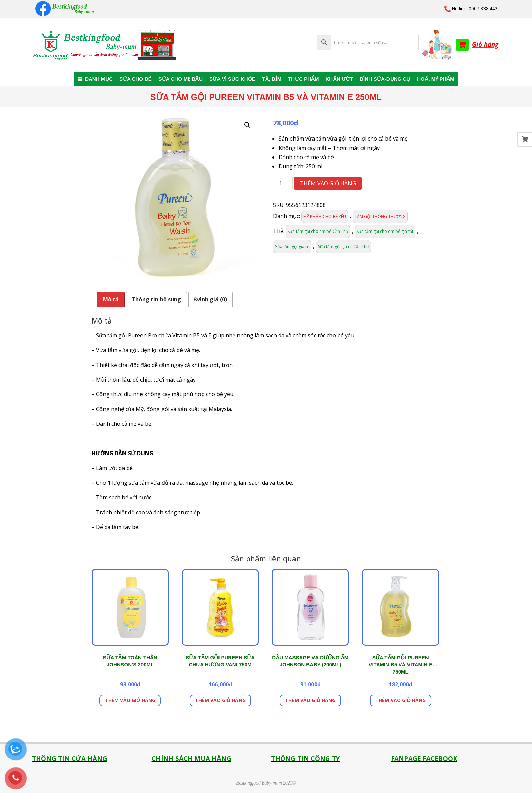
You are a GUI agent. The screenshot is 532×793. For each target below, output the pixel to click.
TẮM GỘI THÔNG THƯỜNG (380, 216)
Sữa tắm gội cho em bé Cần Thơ (318, 231)
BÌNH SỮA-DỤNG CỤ (385, 79)
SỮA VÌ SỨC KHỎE (232, 79)
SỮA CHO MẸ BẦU (180, 79)
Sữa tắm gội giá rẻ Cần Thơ (343, 247)
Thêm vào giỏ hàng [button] (130, 700)
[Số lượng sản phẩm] (283, 183)
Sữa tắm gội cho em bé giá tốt (385, 231)
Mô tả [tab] (111, 299)
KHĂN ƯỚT (339, 79)
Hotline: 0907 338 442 (475, 8)
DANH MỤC (99, 79)
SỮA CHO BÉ (136, 79)
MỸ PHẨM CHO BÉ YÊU (325, 216)
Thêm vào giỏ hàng (328, 183)
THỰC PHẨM (303, 79)
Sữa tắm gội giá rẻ (292, 247)
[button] (247, 125)
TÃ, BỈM (272, 79)
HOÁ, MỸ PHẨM (436, 79)
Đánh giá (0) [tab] (211, 299)
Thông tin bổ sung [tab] (156, 299)
